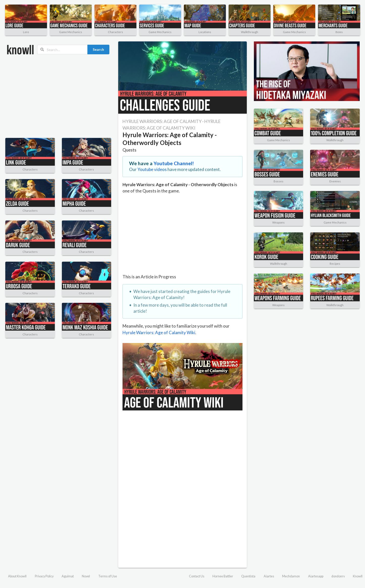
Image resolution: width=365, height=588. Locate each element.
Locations (205, 32)
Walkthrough (250, 32)
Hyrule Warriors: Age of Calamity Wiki (159, 333)
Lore (26, 32)
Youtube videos (152, 169)
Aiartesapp (316, 576)
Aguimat (68, 576)
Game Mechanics (71, 32)
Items (339, 32)
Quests (129, 150)
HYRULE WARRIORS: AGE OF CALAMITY (162, 121)
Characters (115, 32)
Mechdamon (291, 576)
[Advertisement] (58, 96)
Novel (86, 576)
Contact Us (197, 576)
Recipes (335, 264)
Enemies (335, 181)
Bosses (278, 181)
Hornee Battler (223, 576)
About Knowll (17, 576)
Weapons (278, 222)
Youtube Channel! (174, 163)
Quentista (248, 576)
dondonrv (338, 576)
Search (98, 49)
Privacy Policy (44, 576)
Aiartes (269, 576)
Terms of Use (108, 576)
